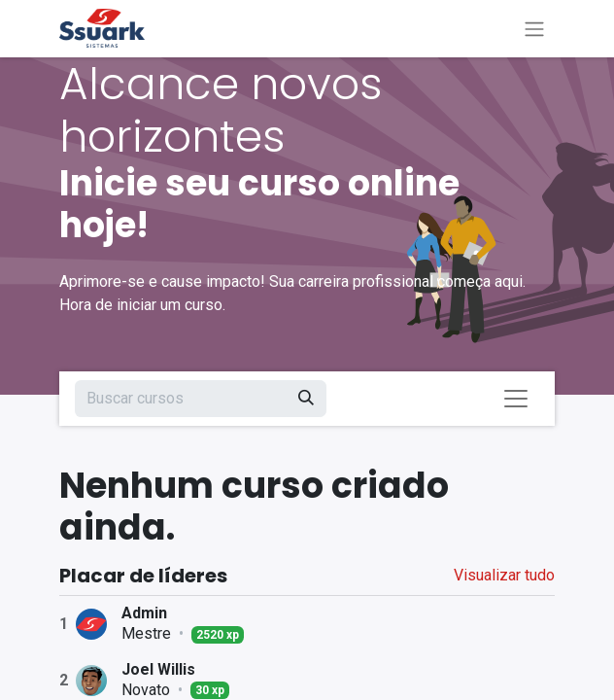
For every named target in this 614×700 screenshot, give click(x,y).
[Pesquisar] (306, 399)
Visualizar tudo (504, 575)
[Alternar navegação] (534, 29)
